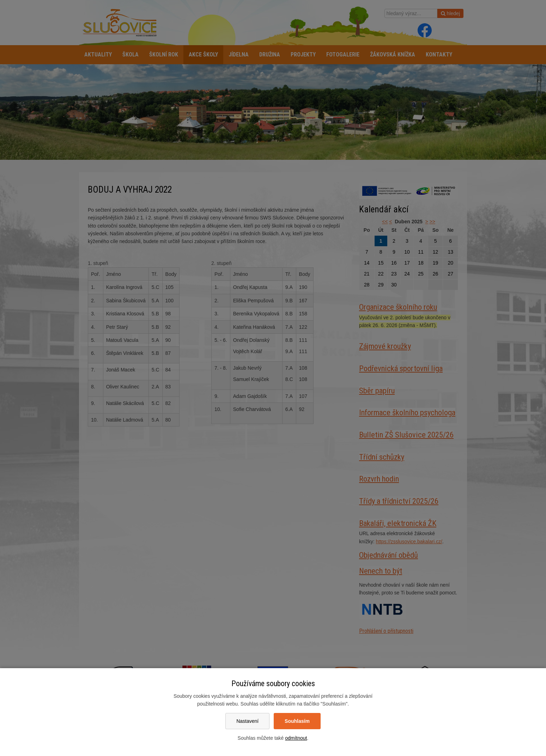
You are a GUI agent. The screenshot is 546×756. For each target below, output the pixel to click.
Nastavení (247, 721)
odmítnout (296, 738)
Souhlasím (297, 721)
